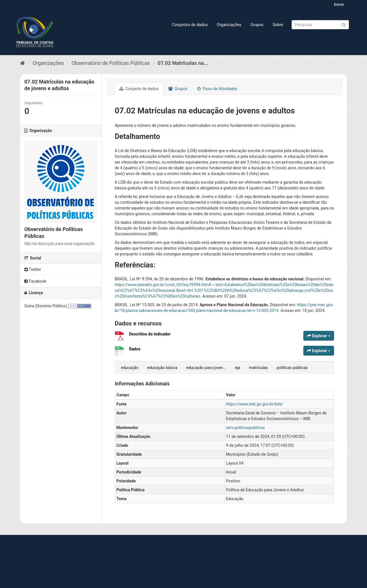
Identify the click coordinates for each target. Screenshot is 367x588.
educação (130, 368)
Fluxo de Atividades (217, 89)
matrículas (258, 368)
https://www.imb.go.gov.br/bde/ (254, 404)
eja (237, 368)
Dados (135, 349)
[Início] (23, 63)
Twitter (33, 269)
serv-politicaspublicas (245, 428)
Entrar (339, 4)
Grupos (257, 25)
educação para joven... (206, 368)
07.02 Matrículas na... (183, 63)
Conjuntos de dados (190, 25)
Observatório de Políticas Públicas (111, 63)
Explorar (319, 336)
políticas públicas (292, 368)
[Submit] (344, 24)
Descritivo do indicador (150, 334)
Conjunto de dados (139, 89)
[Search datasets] (320, 25)
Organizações (229, 25)
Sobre (278, 25)
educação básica (162, 368)
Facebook (35, 281)
